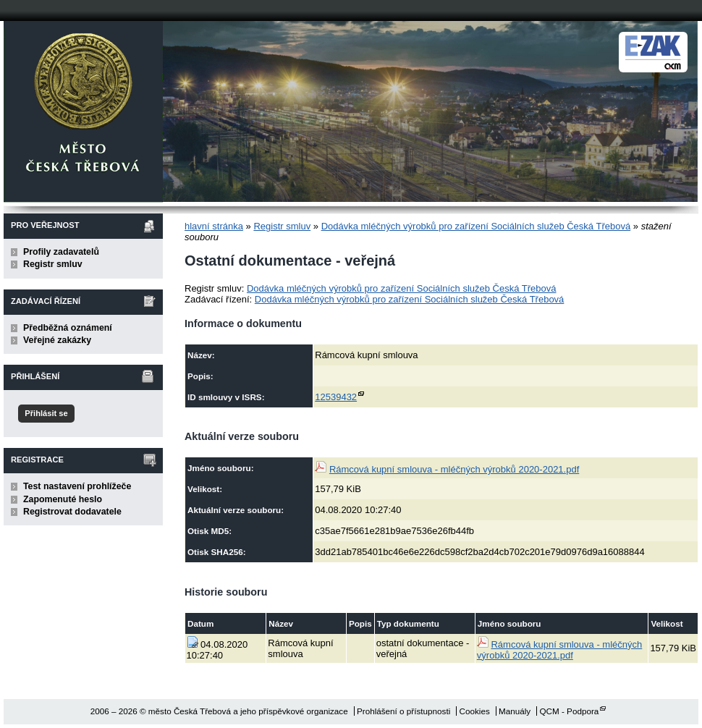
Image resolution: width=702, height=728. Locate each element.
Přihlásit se (46, 413)
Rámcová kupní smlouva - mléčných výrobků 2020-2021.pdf (454, 469)
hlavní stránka (214, 226)
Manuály (515, 711)
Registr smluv (53, 264)
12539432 (336, 397)
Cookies (475, 711)
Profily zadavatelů (61, 252)
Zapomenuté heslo (63, 499)
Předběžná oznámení (68, 328)
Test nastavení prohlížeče (77, 486)
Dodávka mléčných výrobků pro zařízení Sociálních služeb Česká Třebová (476, 226)
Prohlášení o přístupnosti (403, 711)
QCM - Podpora (569, 711)
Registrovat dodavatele (72, 512)
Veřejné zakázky (57, 340)
